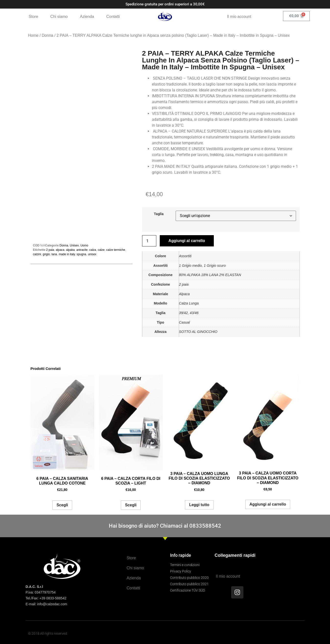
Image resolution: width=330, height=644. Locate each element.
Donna (48, 35)
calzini (37, 254)
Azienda (87, 17)
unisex (92, 254)
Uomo (84, 245)
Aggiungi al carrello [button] (268, 504)
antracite (82, 250)
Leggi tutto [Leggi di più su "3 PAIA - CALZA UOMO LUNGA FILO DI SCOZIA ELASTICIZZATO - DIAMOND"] (199, 505)
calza (93, 250)
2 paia (50, 250)
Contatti (113, 17)
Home (33, 35)
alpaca (60, 250)
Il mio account (239, 17)
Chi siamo (59, 17)
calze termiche (116, 250)
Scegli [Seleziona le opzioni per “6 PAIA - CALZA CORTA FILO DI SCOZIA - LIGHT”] (131, 505)
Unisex (74, 245)
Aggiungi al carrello (187, 241)
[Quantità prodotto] (149, 241)
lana (54, 254)
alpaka (70, 250)
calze (101, 250)
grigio (46, 254)
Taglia (159, 214)
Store (33, 17)
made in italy (67, 254)
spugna (81, 254)
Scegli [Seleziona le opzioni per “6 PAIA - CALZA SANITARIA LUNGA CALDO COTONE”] (62, 505)
